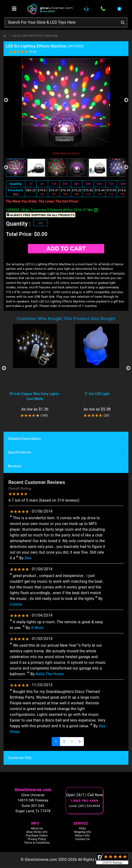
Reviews (14, 467)
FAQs (83, 829)
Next (126, 100)
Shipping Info (83, 833)
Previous (6, 100)
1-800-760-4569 (85, 801)
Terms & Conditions (37, 843)
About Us (37, 829)
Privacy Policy (37, 840)
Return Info (83, 836)
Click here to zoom (66, 153)
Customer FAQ (19, 759)
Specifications (19, 453)
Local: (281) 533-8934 (84, 807)
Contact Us (83, 840)
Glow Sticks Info (37, 833)
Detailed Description (24, 439)
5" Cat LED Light (97, 394)
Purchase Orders (37, 836)
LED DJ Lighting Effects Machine (35, 36)
